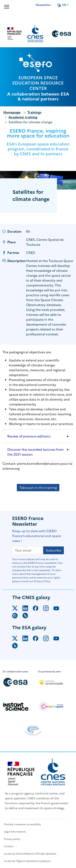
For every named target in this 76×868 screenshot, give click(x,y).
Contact (9, 846)
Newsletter (43, 5)
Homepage (12, 112)
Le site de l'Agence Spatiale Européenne (27, 861)
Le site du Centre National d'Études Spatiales (30, 854)
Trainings (34, 112)
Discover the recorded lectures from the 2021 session (35, 452)
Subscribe (54, 550)
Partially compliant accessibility (22, 824)
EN (62, 5)
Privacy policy (12, 839)
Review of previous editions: (29, 436)
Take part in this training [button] (38, 488)
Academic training (23, 117)
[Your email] (28, 550)
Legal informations (15, 832)
